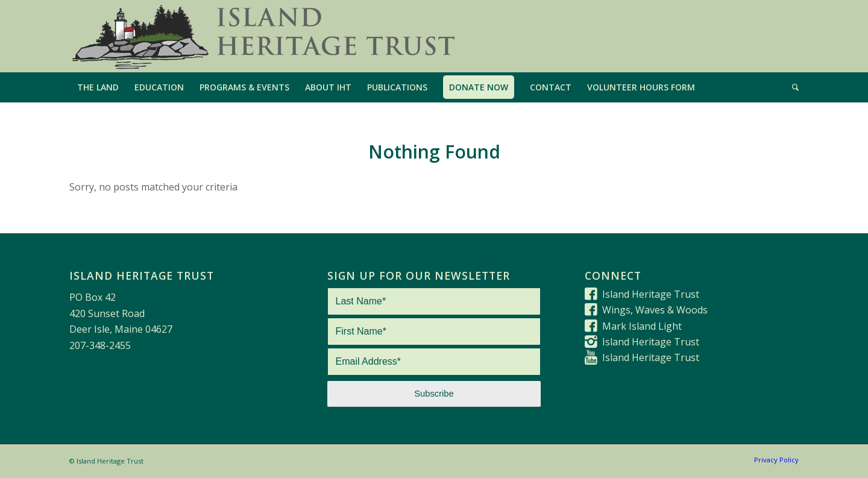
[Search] (791, 87)
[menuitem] (98, 87)
